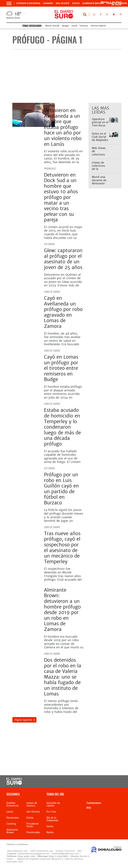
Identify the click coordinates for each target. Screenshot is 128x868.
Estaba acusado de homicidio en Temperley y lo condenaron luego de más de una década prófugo (62, 427)
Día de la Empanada (52, 819)
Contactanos (94, 803)
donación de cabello (53, 804)
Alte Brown (49, 244)
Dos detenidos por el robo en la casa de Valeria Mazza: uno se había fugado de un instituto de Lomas (63, 677)
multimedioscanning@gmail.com (33, 854)
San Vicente (63, 3)
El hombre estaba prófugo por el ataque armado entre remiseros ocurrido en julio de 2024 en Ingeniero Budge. (63, 394)
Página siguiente (23, 720)
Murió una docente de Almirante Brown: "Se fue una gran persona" (100, 185)
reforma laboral (98, 26)
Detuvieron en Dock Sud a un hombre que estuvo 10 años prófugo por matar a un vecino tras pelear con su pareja (61, 197)
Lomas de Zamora (52, 292)
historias (84, 26)
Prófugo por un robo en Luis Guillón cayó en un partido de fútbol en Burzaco (61, 489)
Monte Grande (52, 26)
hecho (50, 826)
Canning (48, 3)
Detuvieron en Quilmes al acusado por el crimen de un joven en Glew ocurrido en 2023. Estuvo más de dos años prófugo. (63, 282)
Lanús (47, 104)
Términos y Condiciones (17, 844)
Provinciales (50, 168)
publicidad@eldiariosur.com (66, 854)
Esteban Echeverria (28, 3)
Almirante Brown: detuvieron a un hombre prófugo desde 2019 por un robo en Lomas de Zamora (62, 610)
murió (74, 26)
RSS (89, 808)
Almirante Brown (93, 3)
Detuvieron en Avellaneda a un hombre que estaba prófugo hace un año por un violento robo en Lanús (63, 127)
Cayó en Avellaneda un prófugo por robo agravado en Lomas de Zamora (63, 312)
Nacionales (13, 818)
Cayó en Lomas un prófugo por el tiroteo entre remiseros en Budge (61, 368)
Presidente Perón (33, 825)
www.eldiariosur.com (17, 851)
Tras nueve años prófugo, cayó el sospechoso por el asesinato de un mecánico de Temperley (62, 548)
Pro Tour (51, 812)
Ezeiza (76, 3)
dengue (65, 26)
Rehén (50, 832)
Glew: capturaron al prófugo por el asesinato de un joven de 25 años (63, 259)
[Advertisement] (67, 76)
